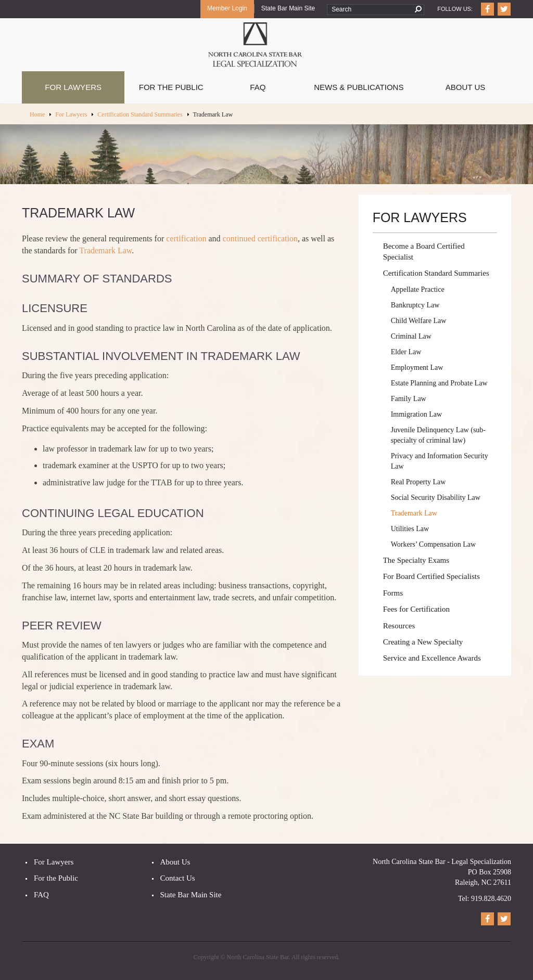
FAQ (258, 87)
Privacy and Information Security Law (440, 461)
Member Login (227, 8)
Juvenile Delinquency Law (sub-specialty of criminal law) (438, 435)
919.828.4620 (491, 899)
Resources (399, 626)
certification (186, 238)
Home (37, 114)
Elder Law (406, 352)
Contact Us (178, 878)
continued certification (260, 238)
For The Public (171, 87)
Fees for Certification (416, 609)
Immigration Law (416, 414)
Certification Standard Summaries (140, 114)
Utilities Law (410, 529)
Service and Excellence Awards (432, 658)
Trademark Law (105, 250)
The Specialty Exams (416, 560)
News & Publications (359, 87)
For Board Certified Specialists (432, 576)
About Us (465, 87)
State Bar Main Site (288, 8)
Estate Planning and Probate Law (439, 383)
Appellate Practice (418, 289)
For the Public (56, 878)
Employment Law (417, 367)
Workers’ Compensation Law (433, 544)
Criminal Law (411, 336)
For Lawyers (73, 87)
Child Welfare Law (419, 321)
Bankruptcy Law (415, 305)
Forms (393, 593)
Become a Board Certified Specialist (424, 252)
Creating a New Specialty (423, 642)
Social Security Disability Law (436, 498)
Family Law (409, 399)
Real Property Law (418, 482)
